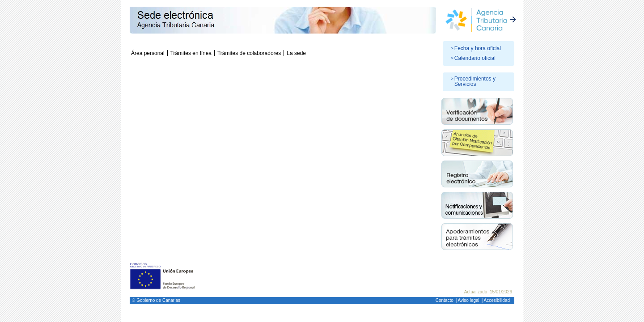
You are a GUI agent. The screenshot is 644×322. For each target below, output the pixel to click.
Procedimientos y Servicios (475, 81)
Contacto (445, 300)
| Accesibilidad (496, 300)
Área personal (148, 53)
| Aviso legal (468, 300)
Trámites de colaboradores (249, 53)
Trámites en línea (191, 53)
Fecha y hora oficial (478, 48)
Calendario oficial (475, 58)
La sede (296, 53)
